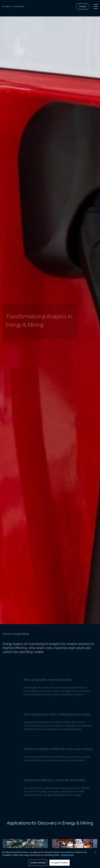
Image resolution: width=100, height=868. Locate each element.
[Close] (95, 853)
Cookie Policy (67, 855)
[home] (13, 6)
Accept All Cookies (59, 863)
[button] (96, 6)
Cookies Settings (38, 863)
